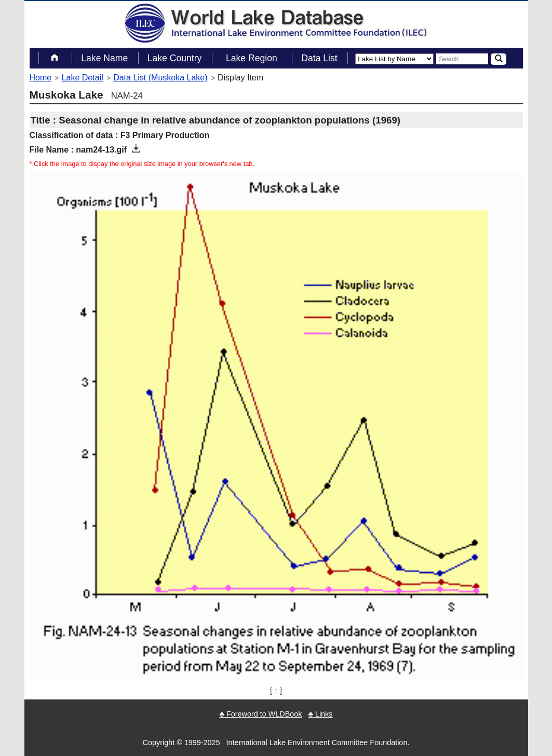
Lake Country (175, 58)
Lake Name (104, 58)
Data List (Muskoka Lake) (160, 78)
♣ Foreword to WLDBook (260, 714)
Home (41, 78)
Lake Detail (83, 78)
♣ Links (320, 714)
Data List (319, 58)
